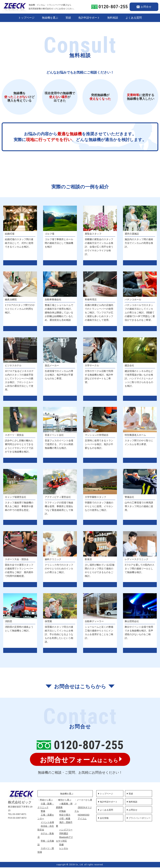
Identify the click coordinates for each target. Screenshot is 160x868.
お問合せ (133, 811)
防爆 (64, 845)
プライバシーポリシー (140, 819)
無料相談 (113, 18)
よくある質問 (134, 18)
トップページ (26, 18)
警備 (47, 812)
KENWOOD (85, 815)
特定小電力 (68, 815)
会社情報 (104, 819)
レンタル (67, 849)
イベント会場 (52, 823)
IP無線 (65, 812)
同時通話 (67, 834)
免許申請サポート (89, 18)
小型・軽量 (68, 819)
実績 (68, 18)
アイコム (84, 819)
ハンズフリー (69, 830)
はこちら (79, 760)
